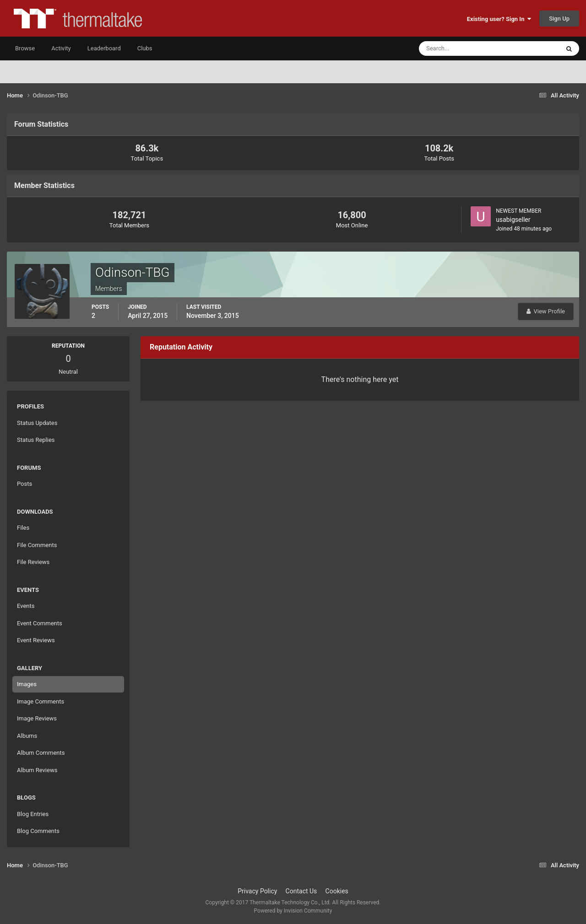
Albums (27, 736)
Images (27, 684)
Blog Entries (33, 814)
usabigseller (513, 220)
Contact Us (301, 891)
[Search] (461, 48)
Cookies (337, 891)
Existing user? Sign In (499, 19)
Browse (25, 48)
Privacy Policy (257, 891)
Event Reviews (36, 640)
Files (23, 528)
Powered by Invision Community (293, 911)
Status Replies (36, 440)
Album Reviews (37, 770)
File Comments (37, 545)
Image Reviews (37, 718)
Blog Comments (38, 831)
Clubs (145, 48)
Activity (61, 48)
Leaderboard (104, 48)
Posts (24, 484)
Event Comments (40, 623)
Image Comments (41, 701)
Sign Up (559, 19)
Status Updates (37, 423)
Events (26, 606)
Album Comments (41, 753)
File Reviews (33, 562)
